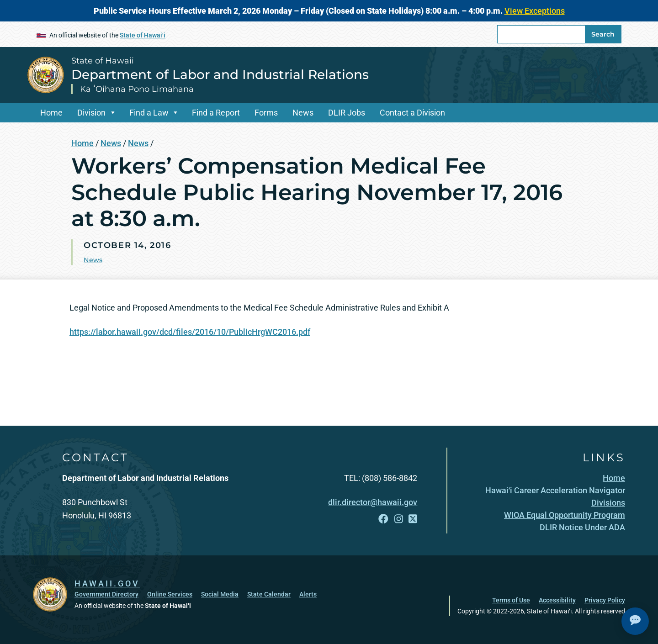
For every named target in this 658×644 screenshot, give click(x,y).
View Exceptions (535, 11)
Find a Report (216, 113)
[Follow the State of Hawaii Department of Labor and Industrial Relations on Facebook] (383, 519)
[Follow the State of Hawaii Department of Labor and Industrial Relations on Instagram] (399, 519)
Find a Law (149, 113)
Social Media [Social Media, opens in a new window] (220, 594)
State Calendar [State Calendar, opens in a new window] (269, 594)
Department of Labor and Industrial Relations (220, 74)
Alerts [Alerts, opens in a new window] (308, 594)
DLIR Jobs (347, 113)
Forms (266, 113)
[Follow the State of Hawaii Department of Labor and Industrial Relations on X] (413, 519)
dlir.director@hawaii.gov (373, 502)
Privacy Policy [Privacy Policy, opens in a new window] (605, 600)
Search (603, 34)
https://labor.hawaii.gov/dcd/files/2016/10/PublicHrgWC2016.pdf (190, 332)
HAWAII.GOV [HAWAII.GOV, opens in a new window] (107, 583)
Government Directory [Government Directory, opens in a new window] (106, 594)
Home (51, 113)
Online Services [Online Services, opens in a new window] (170, 594)
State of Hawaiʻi (143, 35)
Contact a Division (412, 113)
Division (91, 113)
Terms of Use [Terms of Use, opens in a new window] (511, 600)
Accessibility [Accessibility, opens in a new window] (557, 600)
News (303, 113)
